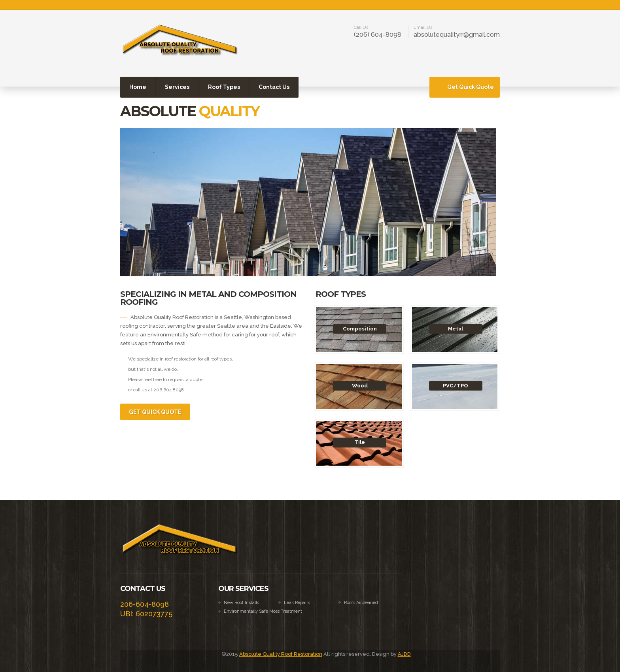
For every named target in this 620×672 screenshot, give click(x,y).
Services (177, 87)
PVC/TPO (456, 386)
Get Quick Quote (471, 87)
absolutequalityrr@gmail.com (457, 35)
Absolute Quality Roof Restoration (281, 654)
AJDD (404, 654)
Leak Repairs (297, 603)
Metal (456, 329)
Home (138, 87)
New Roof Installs (241, 603)
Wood (360, 386)
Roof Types (224, 87)
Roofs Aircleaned (361, 603)
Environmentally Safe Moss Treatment (263, 611)
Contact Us (274, 87)
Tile (360, 442)
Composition (360, 329)
